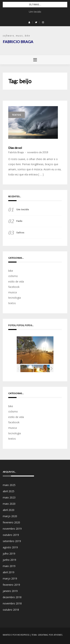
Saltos (20, 232)
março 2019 (10, 578)
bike (11, 271)
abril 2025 (9, 491)
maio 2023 (9, 497)
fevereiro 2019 (11, 585)
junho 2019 (9, 560)
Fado (19, 221)
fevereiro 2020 (11, 522)
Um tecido (35, 12)
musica (12, 292)
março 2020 (10, 516)
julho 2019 (9, 554)
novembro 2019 (12, 529)
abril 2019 (9, 572)
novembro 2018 (12, 603)
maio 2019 (9, 566)
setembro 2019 (12, 541)
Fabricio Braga (18, 42)
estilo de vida (16, 281)
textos (17, 115)
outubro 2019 (11, 535)
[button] (29, 22)
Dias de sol (15, 148)
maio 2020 (9, 504)
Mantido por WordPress (16, 635)
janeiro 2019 (10, 591)
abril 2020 (9, 510)
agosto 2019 (10, 547)
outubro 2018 (11, 610)
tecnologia (15, 298)
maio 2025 (9, 485)
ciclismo (13, 276)
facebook (14, 287)
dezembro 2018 (12, 597)
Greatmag (43, 635)
